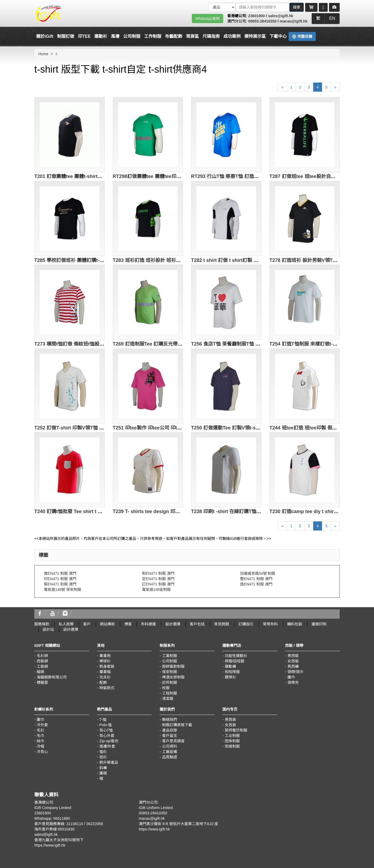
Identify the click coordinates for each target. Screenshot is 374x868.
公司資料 (170, 746)
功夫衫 (105, 677)
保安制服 (170, 672)
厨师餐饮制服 (236, 730)
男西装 (230, 719)
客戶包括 (197, 624)
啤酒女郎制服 (173, 677)
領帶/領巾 (296, 672)
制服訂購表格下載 (177, 725)
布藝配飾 (174, 36)
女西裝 (293, 661)
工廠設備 (170, 752)
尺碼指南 (211, 36)
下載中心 (278, 36)
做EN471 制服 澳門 (60, 573)
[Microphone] (323, 7)
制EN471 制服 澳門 (158, 573)
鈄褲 (103, 768)
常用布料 (270, 624)
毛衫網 (42, 656)
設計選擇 (173, 624)
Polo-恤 (106, 725)
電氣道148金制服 (156, 589)
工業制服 (170, 656)
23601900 (256, 16)
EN (332, 18)
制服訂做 (66, 36)
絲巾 (40, 741)
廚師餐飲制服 (173, 666)
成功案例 (232, 36)
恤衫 (103, 752)
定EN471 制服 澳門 (158, 579)
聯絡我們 (170, 719)
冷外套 (42, 725)
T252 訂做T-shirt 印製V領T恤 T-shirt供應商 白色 (87, 428)
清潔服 (168, 699)
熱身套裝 (107, 666)
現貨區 (192, 36)
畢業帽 (105, 672)
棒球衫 (105, 661)
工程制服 (170, 693)
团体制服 (232, 741)
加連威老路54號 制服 (258, 573)
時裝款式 (107, 688)
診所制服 (170, 682)
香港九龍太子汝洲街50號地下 (59, 840)
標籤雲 (42, 682)
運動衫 (101, 36)
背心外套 (107, 736)
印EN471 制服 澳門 (60, 579)
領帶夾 (293, 682)
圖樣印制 (319, 624)
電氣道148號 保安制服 (63, 589)
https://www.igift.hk (50, 845)
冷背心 (42, 752)
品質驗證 (170, 757)
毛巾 (40, 736)
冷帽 (40, 746)
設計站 (48, 629)
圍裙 (103, 773)
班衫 (103, 757)
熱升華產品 (109, 762)
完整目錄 (302, 36)
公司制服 (132, 36)
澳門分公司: (238, 21)
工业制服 (232, 736)
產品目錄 (170, 730)
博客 (128, 624)
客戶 (87, 624)
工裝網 (42, 666)
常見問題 (222, 624)
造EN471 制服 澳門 (256, 584)
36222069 (95, 824)
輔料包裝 (295, 624)
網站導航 (107, 624)
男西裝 (293, 656)
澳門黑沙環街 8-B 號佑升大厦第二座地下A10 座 (178, 824)
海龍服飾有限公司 (52, 677)
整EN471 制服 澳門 (256, 579)
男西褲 (293, 666)
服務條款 (42, 624)
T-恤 (103, 719)
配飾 (103, 682)
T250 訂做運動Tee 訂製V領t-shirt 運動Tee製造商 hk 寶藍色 (255, 428)
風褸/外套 (107, 746)
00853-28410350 (262, 21)
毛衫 (40, 730)
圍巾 (291, 677)
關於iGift (45, 36)
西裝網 (42, 661)
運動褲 (230, 666)
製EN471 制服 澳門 (60, 584)
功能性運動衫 (236, 656)
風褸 (115, 36)
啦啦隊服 (232, 672)
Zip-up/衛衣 (109, 741)
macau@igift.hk (294, 21)
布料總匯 (148, 624)
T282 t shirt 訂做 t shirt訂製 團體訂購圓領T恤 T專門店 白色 (255, 260)
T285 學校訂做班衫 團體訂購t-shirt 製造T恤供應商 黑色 (94, 260)
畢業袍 (105, 656)
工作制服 (153, 36)
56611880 (62, 818)
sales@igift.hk (281, 16)
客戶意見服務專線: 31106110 (59, 824)
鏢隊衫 (230, 677)
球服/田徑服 (235, 661)
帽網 (40, 672)
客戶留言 (170, 736)
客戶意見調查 (173, 741)
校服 (166, 688)
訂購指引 (246, 624)
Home (43, 54)
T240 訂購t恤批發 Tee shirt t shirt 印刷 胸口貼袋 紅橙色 (95, 511)
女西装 (230, 725)
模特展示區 (255, 36)
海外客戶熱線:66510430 (54, 829)
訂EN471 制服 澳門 (158, 584)
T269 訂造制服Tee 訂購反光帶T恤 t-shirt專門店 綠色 (169, 344)
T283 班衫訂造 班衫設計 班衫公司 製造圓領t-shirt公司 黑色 (177, 260)
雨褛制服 (232, 746)
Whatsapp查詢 (207, 18)
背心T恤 (106, 730)
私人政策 (66, 624)
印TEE (84, 36)
